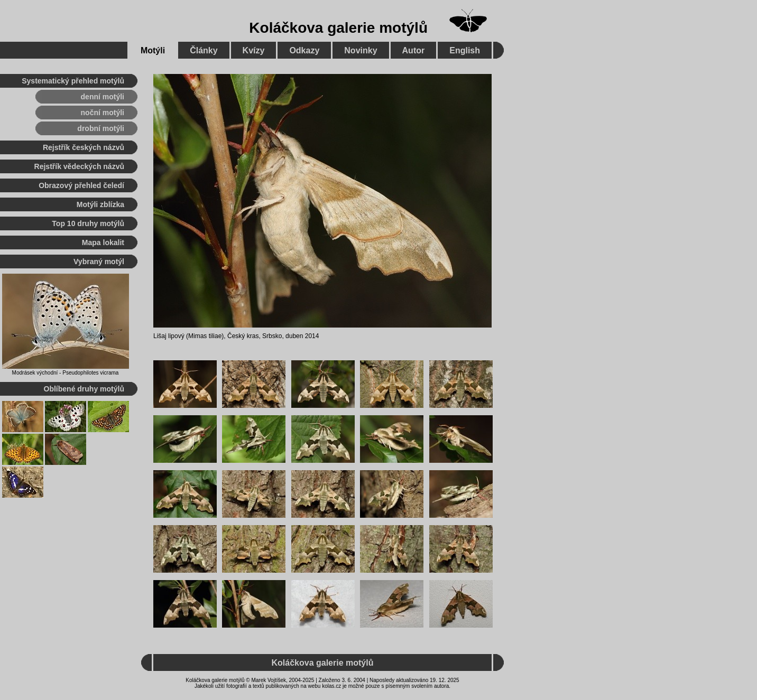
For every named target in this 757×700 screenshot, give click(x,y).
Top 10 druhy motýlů (88, 223)
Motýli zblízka (100, 204)
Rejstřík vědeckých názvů (79, 166)
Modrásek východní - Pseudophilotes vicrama (66, 373)
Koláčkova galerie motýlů (338, 28)
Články (204, 50)
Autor (414, 50)
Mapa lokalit (103, 242)
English (465, 50)
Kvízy (254, 50)
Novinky (361, 50)
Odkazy (304, 50)
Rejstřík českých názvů (84, 147)
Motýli (153, 50)
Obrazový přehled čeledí (81, 185)
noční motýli (103, 113)
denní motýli (103, 97)
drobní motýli (101, 128)
